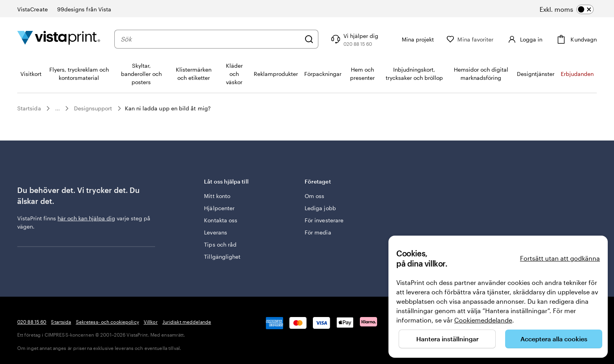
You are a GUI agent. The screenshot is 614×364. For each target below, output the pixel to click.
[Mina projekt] (412, 39)
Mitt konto (217, 196)
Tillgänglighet (222, 257)
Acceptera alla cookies (554, 339)
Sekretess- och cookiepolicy (107, 322)
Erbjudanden (577, 74)
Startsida (29, 108)
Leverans (216, 232)
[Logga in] (524, 39)
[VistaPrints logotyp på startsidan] (59, 39)
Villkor (151, 322)
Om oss (314, 196)
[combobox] (210, 39)
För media (318, 232)
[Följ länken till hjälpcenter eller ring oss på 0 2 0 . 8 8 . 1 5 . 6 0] (354, 39)
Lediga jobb (320, 208)
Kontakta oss (221, 220)
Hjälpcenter (219, 208)
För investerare (324, 220)
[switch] (567, 9)
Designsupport (93, 108)
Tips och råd (220, 244)
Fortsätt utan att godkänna (560, 258)
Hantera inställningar (447, 339)
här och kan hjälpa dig (86, 218)
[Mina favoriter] (470, 39)
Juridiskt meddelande (187, 322)
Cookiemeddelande (483, 320)
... (58, 108)
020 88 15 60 (32, 322)
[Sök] (309, 39)
